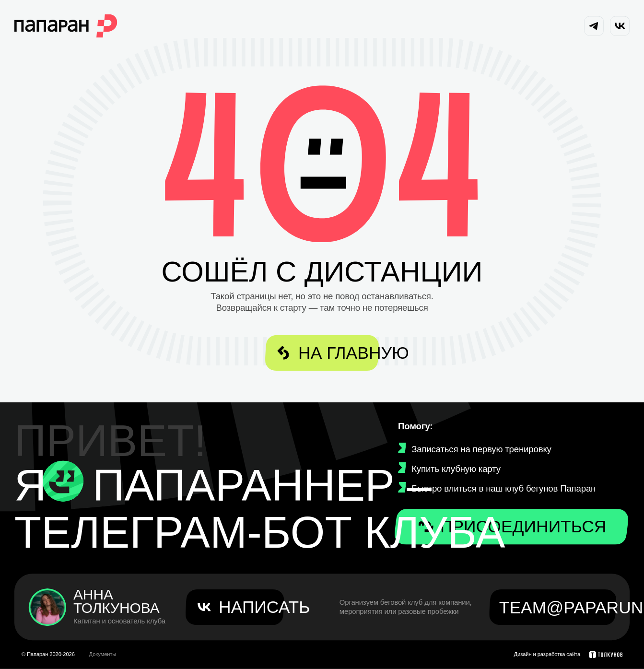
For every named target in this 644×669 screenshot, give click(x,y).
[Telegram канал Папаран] (594, 26)
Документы (103, 654)
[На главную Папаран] (66, 26)
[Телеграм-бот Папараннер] (63, 481)
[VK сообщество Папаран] (620, 26)
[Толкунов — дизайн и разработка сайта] (606, 655)
